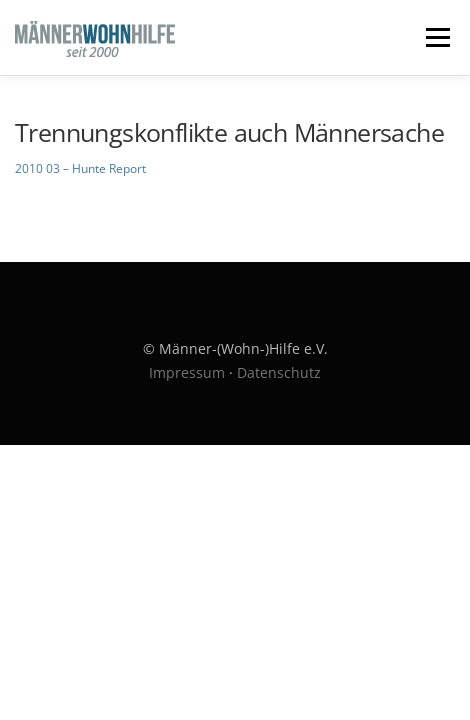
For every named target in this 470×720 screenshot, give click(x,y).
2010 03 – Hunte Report (80, 168)
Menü (436, 37)
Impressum (187, 372)
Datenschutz (279, 372)
